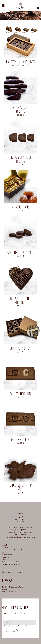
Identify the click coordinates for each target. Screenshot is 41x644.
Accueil (4, 545)
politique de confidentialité (20, 626)
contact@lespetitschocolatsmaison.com (20, 537)
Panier (4, 559)
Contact (4, 552)
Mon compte (6, 557)
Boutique (5, 547)
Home (6, 17)
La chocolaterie (7, 555)
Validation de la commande (11, 564)
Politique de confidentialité (11, 562)
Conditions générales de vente (12, 550)
